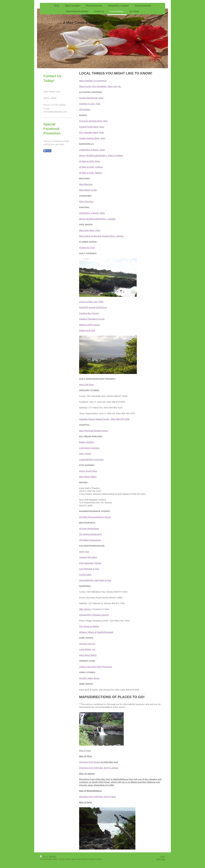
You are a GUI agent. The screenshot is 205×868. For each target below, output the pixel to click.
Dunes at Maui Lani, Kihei (91, 302)
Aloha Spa (84, 552)
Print (44, 856)
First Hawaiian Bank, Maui (92, 132)
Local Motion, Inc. (88, 649)
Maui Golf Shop (86, 385)
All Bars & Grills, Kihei (90, 161)
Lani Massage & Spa (89, 569)
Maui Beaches (86, 184)
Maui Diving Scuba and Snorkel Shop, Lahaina (101, 236)
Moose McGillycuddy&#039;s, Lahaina (97, 219)
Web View (161, 859)
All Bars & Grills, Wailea (90, 173)
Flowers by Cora (87, 248)
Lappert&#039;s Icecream (91, 459)
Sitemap (52, 856)
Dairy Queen (85, 454)
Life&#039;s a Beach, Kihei (92, 150)
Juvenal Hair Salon (88, 557)
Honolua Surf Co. (87, 644)
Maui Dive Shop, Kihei (90, 230)
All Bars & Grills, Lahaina (91, 167)
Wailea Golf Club (87, 330)
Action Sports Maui (88, 471)
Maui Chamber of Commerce (93, 81)
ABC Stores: (85, 609)
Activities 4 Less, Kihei (90, 104)
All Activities (85, 109)
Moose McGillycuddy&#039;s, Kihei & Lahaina (101, 155)
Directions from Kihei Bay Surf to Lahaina (99, 768)
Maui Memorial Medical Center (94, 431)
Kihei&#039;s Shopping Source (94, 615)
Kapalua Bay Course (89, 313)
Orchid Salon (85, 575)
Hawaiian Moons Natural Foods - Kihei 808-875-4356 (104, 419)
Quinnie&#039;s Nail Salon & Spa (95, 580)
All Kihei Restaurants (89, 529)
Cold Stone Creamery (89, 448)
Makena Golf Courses (89, 325)
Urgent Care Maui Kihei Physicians (96, 667)
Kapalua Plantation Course (92, 319)
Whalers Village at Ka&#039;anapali (96, 632)
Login (163, 856)
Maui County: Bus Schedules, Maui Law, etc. (100, 86)
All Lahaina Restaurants (90, 534)
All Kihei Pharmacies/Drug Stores (95, 517)
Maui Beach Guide (88, 190)
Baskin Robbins (87, 442)
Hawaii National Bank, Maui (92, 138)
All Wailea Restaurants (90, 540)
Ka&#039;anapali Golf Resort (93, 307)
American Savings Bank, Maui (93, 121)
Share (47, 151)
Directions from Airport (90, 762)
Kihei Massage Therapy (90, 563)
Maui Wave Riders (88, 477)
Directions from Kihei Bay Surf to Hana (97, 797)
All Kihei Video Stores (89, 678)
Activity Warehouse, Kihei (91, 98)
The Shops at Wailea (89, 626)
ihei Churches (87, 201)
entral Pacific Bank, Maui (92, 127)
